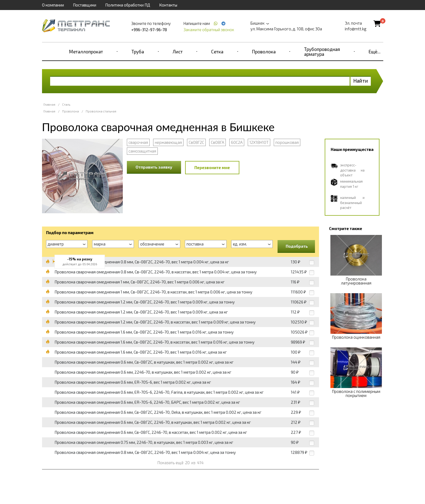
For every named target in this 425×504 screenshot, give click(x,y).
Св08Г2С (196, 142)
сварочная (138, 142)
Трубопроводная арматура (322, 51)
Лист (178, 51)
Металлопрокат (86, 51)
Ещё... (375, 51)
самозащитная (142, 151)
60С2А (237, 142)
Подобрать (297, 246)
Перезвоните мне (212, 167)
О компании (53, 5)
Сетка (217, 51)
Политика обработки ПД (128, 5)
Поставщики (85, 5)
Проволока (264, 51)
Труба (138, 51)
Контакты (168, 5)
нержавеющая (168, 142)
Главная (49, 104)
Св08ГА (218, 142)
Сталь (66, 104)
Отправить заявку (154, 167)
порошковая (287, 142)
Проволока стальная (101, 111)
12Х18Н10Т (259, 142)
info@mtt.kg (356, 29)
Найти (361, 81)
